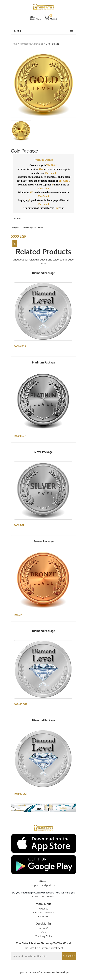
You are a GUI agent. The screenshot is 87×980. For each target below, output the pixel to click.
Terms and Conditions (43, 913)
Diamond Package (43, 273)
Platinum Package (43, 362)
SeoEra (49, 972)
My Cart (51, 18)
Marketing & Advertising (31, 44)
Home (14, 44)
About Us (43, 909)
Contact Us (43, 916)
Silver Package (43, 452)
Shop (35, 18)
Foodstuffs (43, 928)
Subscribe (69, 956)
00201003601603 (47, 897)
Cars (44, 932)
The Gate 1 (18, 218)
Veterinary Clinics (43, 936)
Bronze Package (43, 541)
